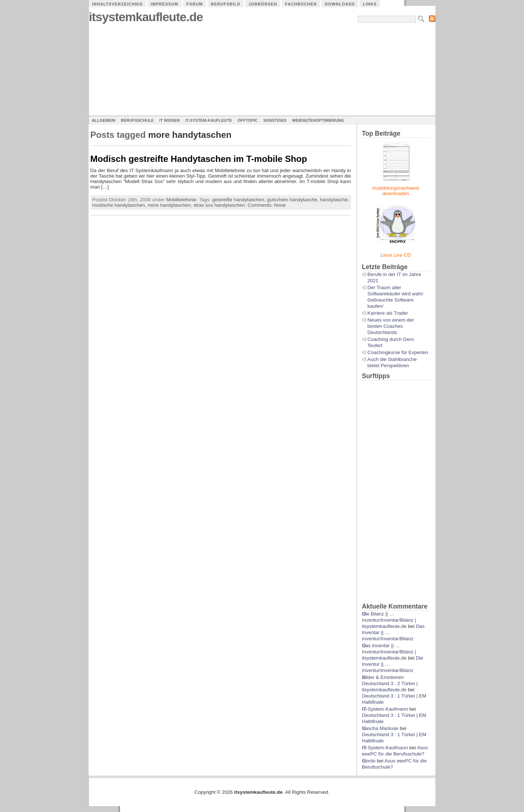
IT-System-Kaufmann (385, 709)
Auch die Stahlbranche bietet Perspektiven (392, 362)
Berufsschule (137, 120)
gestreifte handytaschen (238, 200)
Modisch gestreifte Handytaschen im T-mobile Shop (199, 159)
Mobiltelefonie (181, 200)
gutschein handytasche (292, 200)
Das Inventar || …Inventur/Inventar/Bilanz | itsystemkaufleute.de (389, 652)
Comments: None (267, 205)
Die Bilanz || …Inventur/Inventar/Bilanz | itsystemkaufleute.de (389, 620)
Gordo (369, 761)
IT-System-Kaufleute (209, 120)
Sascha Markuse (380, 728)
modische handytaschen (119, 205)
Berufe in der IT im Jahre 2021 (395, 277)
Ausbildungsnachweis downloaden (396, 191)
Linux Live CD (396, 255)
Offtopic (247, 120)
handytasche (334, 200)
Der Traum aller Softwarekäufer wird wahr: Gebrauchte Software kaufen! (396, 297)
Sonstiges (275, 120)
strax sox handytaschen (219, 205)
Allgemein (104, 120)
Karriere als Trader (388, 313)
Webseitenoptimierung (318, 120)
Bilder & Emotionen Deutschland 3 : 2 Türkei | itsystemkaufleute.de (390, 683)
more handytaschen (169, 205)
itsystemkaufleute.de (146, 17)
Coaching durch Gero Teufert (391, 342)
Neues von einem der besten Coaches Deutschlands (391, 326)
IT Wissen (170, 120)
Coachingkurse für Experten (398, 352)
